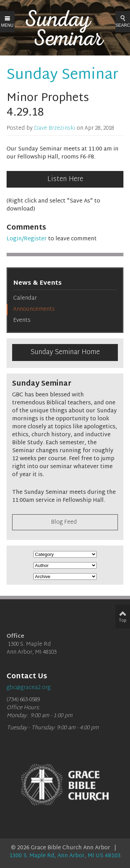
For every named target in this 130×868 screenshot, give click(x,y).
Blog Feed (64, 522)
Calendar (25, 298)
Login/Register (27, 239)
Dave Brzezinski (55, 128)
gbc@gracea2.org (29, 688)
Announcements (34, 310)
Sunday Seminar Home (65, 352)
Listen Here (65, 179)
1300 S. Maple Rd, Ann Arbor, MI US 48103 (65, 856)
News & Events (37, 283)
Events (22, 321)
